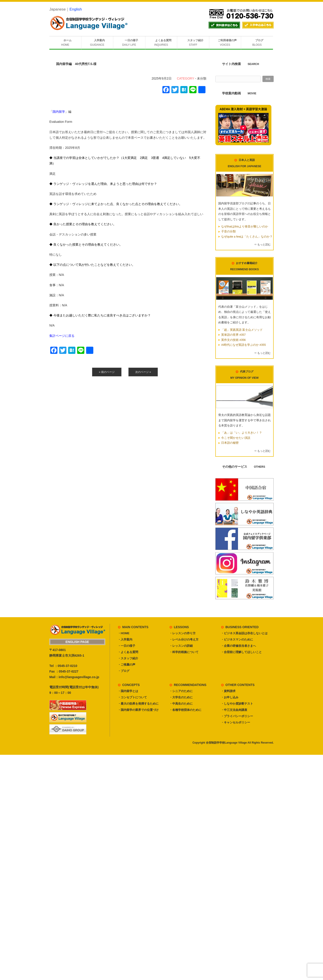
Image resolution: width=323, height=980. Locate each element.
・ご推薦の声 (127, 665)
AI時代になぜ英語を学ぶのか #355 (243, 345)
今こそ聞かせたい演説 (236, 438)
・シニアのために (181, 691)
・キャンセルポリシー (236, 722)
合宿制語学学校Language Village (226, 743)
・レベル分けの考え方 (184, 639)
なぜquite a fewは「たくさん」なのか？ (247, 237)
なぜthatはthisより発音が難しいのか (245, 227)
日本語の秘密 (230, 443)
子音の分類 (228, 231)
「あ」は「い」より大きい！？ (242, 433)
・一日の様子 (127, 646)
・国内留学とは (128, 691)
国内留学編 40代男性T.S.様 (76, 64)
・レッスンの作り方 (182, 633)
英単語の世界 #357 (233, 335)
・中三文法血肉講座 (234, 710)
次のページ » (143, 372)
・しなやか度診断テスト (237, 704)
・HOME (124, 633)
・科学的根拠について (184, 652)
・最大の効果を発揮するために (138, 704)
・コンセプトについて (132, 697)
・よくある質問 (128, 652)
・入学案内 (125, 639)
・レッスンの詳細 (181, 646)
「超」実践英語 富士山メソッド (242, 330)
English (76, 9)
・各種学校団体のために (185, 710)
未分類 (202, 78)
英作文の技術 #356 (233, 340)
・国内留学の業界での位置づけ (138, 710)
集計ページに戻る (62, 336)
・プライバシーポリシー (237, 716)
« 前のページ (107, 372)
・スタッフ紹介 (128, 658)
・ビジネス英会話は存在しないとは (244, 633)
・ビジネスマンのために (237, 639)
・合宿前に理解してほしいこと (241, 652)
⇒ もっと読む (262, 244)
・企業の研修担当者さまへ (238, 646)
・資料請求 (228, 691)
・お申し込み (230, 697)
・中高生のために (181, 704)
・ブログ (124, 671)
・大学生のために (181, 697)
